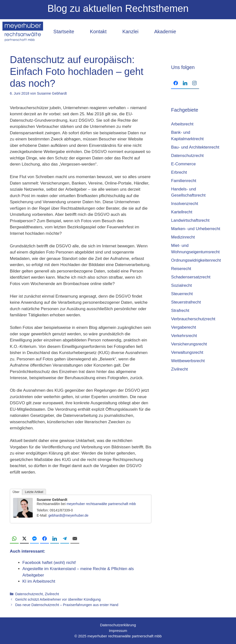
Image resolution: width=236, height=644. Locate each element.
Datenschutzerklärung (118, 625)
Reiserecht (181, 269)
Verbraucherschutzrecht (193, 319)
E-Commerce (183, 164)
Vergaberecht (183, 327)
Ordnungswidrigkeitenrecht (196, 260)
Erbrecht (179, 172)
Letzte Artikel (34, 492)
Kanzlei (130, 32)
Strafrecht (180, 311)
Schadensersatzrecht (191, 277)
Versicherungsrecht (189, 344)
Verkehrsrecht (184, 336)
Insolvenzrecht (185, 204)
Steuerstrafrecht (186, 302)
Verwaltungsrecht (187, 352)
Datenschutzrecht (29, 594)
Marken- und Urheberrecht (196, 229)
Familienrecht (184, 181)
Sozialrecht (181, 285)
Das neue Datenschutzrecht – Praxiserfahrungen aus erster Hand (67, 605)
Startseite (64, 32)
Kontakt (98, 32)
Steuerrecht (182, 294)
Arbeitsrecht (182, 124)
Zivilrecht (52, 594)
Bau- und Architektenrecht (195, 147)
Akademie (165, 32)
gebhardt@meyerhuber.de (68, 515)
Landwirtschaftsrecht (190, 220)
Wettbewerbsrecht (188, 361)
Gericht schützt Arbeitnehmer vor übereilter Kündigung (58, 599)
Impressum (118, 631)
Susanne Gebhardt (52, 500)
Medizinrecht (183, 237)
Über (16, 492)
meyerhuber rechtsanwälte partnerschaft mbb (101, 504)
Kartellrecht (182, 212)
